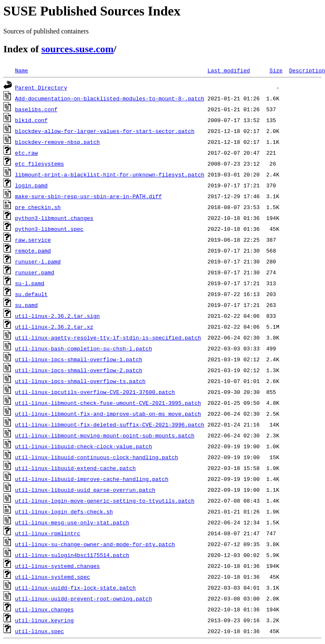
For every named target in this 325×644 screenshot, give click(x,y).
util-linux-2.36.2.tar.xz (54, 327)
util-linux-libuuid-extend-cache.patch (75, 468)
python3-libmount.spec (49, 229)
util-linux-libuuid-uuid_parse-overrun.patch (85, 490)
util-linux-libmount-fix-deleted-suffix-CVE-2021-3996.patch (110, 424)
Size (276, 70)
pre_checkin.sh (38, 207)
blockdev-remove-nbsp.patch (58, 142)
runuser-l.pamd (38, 261)
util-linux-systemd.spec (52, 577)
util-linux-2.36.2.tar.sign (58, 316)
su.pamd (27, 305)
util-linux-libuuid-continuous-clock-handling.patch (97, 457)
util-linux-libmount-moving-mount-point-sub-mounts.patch (105, 435)
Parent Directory (41, 87)
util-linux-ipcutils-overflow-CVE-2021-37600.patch (95, 392)
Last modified (229, 70)
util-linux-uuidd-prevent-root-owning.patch (84, 598)
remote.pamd (33, 250)
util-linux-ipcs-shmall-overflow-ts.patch (80, 381)
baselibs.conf (36, 109)
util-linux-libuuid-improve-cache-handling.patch (92, 479)
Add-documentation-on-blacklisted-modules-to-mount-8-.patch (110, 98)
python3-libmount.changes (54, 218)
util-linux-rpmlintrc (48, 533)
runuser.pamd (35, 272)
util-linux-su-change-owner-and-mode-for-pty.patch (95, 544)
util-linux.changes (44, 609)
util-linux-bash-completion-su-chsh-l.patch (84, 348)
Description (307, 70)
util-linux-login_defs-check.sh (64, 511)
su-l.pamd (30, 283)
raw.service (33, 240)
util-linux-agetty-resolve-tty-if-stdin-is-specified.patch (108, 337)
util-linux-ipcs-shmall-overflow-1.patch (79, 359)
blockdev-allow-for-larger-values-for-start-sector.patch (105, 131)
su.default (31, 294)
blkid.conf (31, 120)
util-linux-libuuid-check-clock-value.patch (84, 446)
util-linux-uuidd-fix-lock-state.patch (75, 588)
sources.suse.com (78, 49)
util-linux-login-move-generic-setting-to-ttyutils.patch (105, 501)
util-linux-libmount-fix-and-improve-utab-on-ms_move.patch (108, 414)
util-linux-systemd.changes (58, 566)
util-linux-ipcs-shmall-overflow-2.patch (79, 370)
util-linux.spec (40, 631)
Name (22, 70)
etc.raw (27, 153)
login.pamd (31, 185)
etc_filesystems (40, 164)
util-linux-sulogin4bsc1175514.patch (72, 555)
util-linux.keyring (44, 620)
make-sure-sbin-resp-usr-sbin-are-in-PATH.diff (88, 196)
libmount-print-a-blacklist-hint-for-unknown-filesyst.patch (110, 174)
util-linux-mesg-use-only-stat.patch (72, 522)
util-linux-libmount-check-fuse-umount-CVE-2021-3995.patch (108, 403)
